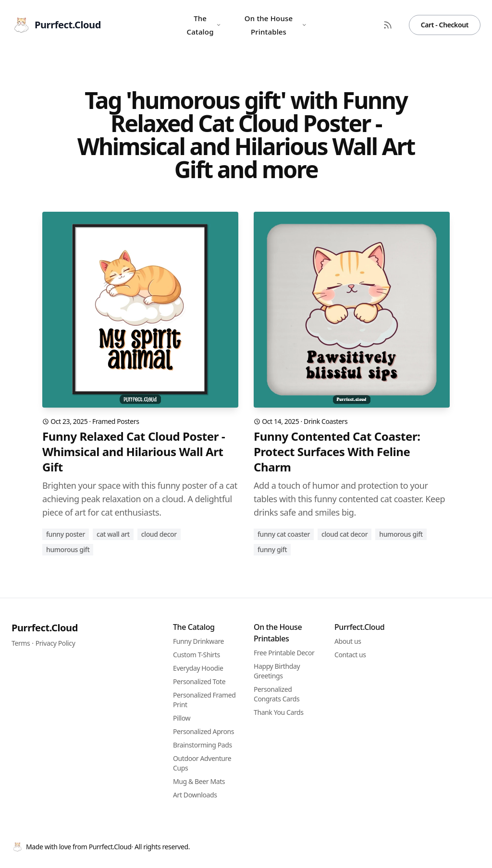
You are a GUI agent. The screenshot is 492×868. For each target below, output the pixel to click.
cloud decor (159, 534)
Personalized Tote (199, 681)
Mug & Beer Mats (199, 781)
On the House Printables (276, 25)
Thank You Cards (279, 712)
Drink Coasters (326, 421)
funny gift (272, 549)
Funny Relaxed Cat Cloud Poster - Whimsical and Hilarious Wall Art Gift (134, 452)
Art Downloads (195, 795)
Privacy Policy (55, 643)
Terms (21, 643)
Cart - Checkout (445, 25)
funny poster (66, 534)
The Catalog (204, 25)
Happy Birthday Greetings (277, 671)
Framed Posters (116, 421)
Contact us (350, 655)
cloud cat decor (344, 534)
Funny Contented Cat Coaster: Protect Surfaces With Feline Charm (337, 452)
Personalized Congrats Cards (277, 694)
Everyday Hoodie (198, 668)
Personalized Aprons (203, 731)
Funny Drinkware (198, 641)
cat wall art (113, 534)
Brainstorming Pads (203, 745)
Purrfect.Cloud (45, 628)
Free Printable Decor (284, 653)
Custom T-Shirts (197, 655)
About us (348, 641)
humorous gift (68, 549)
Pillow (182, 718)
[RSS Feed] (388, 25)
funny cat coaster (284, 534)
